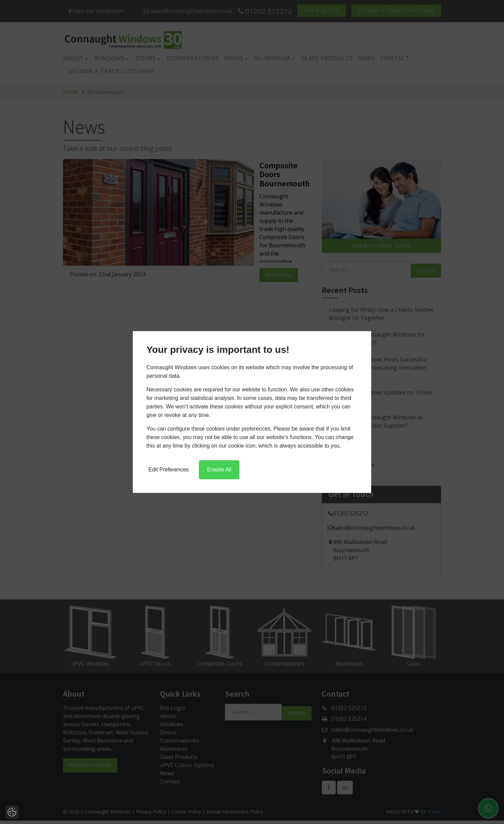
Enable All (219, 470)
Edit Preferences (169, 470)
